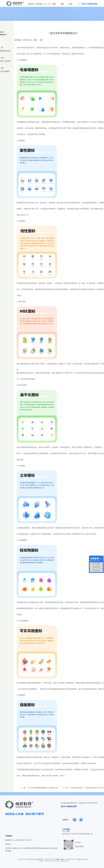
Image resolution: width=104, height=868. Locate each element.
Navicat (14, 840)
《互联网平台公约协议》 (82, 859)
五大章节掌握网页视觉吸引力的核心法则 (43, 788)
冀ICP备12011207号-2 (51, 859)
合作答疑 (8, 848)
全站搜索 (55, 848)
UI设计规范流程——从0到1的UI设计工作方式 (87, 788)
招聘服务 (39, 848)
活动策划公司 (21, 840)
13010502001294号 (70, 859)
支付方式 (21, 848)
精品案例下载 (47, 848)
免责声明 (27, 848)
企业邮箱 (14, 848)
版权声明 (33, 848)
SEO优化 (28, 840)
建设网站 (8, 840)
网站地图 (8, 851)
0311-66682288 (69, 806)
